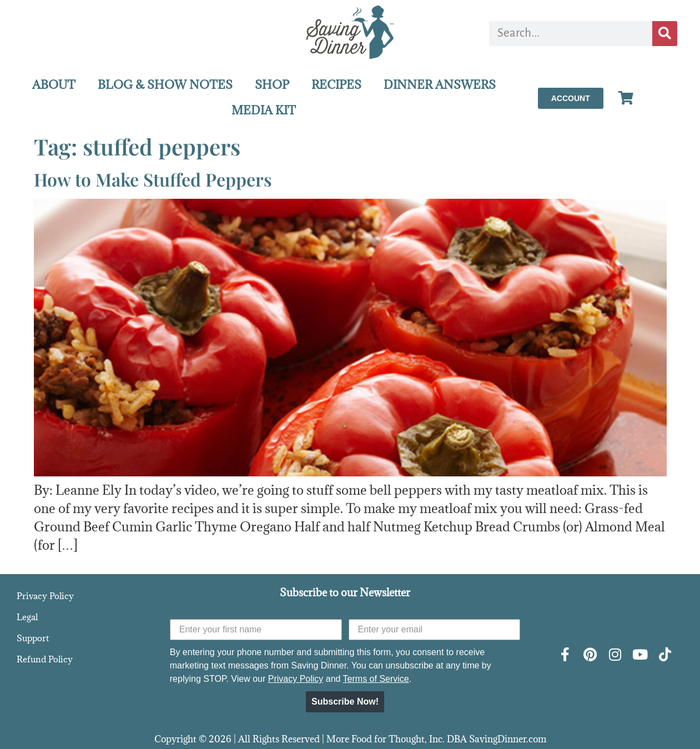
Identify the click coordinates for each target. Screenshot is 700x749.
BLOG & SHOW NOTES (165, 85)
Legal (27, 617)
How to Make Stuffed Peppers (153, 179)
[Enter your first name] (256, 630)
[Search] (665, 34)
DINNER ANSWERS (440, 85)
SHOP (272, 85)
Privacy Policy (45, 596)
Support (33, 638)
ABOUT (54, 85)
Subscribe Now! (345, 702)
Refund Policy (45, 659)
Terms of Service (376, 679)
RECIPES (336, 85)
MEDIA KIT (264, 110)
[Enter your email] (435, 630)
